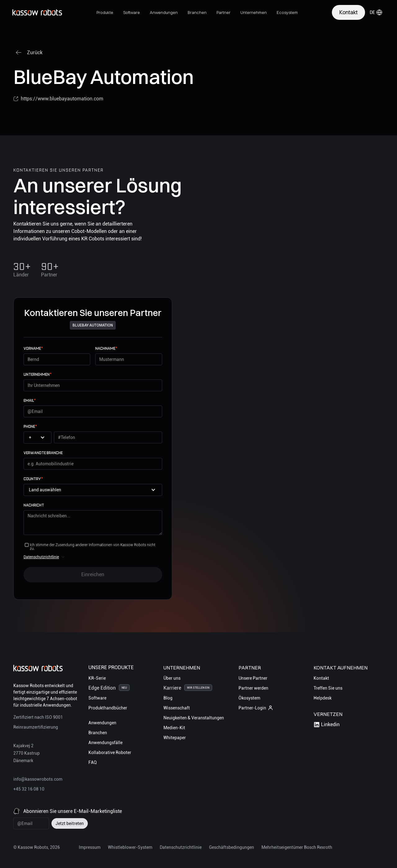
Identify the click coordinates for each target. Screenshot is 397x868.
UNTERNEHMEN (38, 374)
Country (33, 479)
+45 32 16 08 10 (29, 790)
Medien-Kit (174, 729)
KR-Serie (97, 679)
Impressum (90, 848)
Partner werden (253, 689)
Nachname (106, 348)
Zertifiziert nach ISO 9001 (38, 718)
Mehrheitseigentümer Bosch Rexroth (297, 848)
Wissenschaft (177, 709)
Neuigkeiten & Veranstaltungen (194, 719)
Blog (168, 699)
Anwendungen (102, 724)
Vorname (33, 348)
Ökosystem (249, 699)
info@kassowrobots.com (38, 780)
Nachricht (34, 505)
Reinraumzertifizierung (36, 728)
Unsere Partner (253, 679)
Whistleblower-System (130, 848)
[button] (105, 12)
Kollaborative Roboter (110, 753)
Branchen (98, 734)
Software (97, 699)
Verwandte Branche (43, 453)
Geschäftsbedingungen (232, 848)
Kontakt (321, 679)
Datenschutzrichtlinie (41, 557)
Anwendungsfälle (105, 743)
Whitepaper (175, 739)
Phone (30, 426)
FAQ (93, 763)
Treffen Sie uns (328, 689)
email (30, 400)
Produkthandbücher (108, 709)
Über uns (172, 679)
